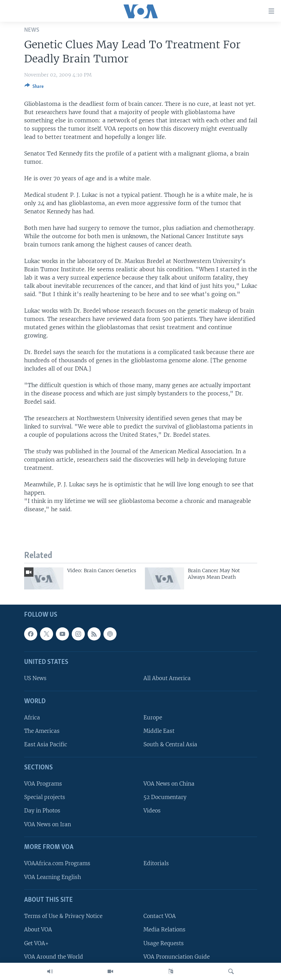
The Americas (42, 731)
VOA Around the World (54, 957)
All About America (167, 678)
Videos (152, 811)
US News (35, 678)
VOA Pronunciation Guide (177, 957)
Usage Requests (164, 943)
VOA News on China (169, 784)
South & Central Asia (170, 744)
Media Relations (164, 930)
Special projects (45, 797)
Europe (153, 718)
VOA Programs (43, 784)
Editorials (156, 863)
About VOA (38, 930)
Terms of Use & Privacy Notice (63, 916)
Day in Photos (42, 811)
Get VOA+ (36, 943)
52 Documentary (165, 797)
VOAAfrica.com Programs (57, 863)
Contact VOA (160, 916)
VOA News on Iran (48, 824)
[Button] (34, 88)
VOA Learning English (53, 877)
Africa (32, 718)
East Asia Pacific (46, 744)
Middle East (159, 731)
